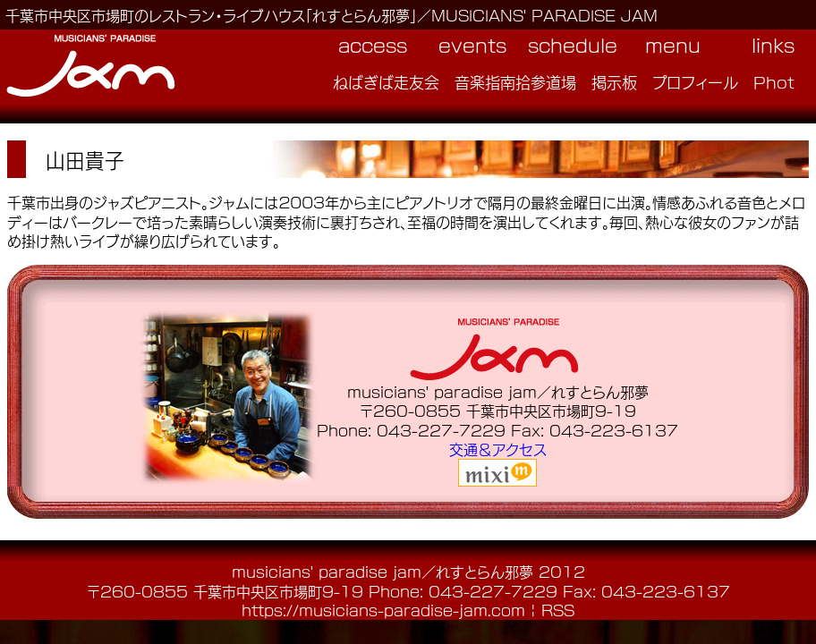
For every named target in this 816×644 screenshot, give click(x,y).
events (472, 45)
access (373, 45)
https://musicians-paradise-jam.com (383, 610)
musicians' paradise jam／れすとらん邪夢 (382, 571)
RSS (558, 610)
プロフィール (695, 81)
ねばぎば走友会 (386, 81)
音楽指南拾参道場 (515, 81)
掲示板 (614, 81)
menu (673, 45)
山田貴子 (85, 159)
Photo (779, 81)
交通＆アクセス (498, 449)
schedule (573, 45)
